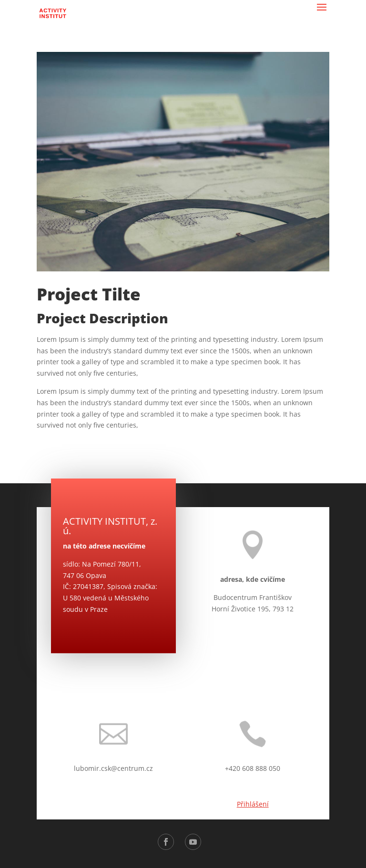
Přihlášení (253, 804)
